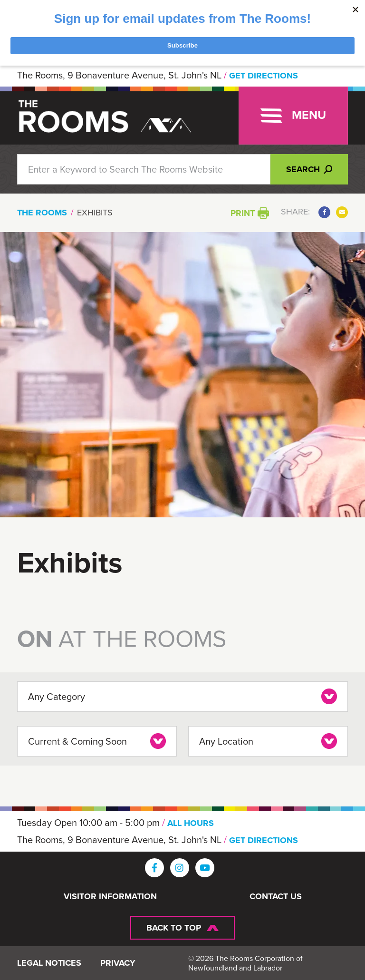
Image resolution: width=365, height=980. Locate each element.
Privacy (118, 963)
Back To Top (174, 928)
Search (309, 169)
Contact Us (276, 897)
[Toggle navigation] (293, 116)
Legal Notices (49, 963)
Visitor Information (110, 897)
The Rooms (42, 213)
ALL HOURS (191, 823)
